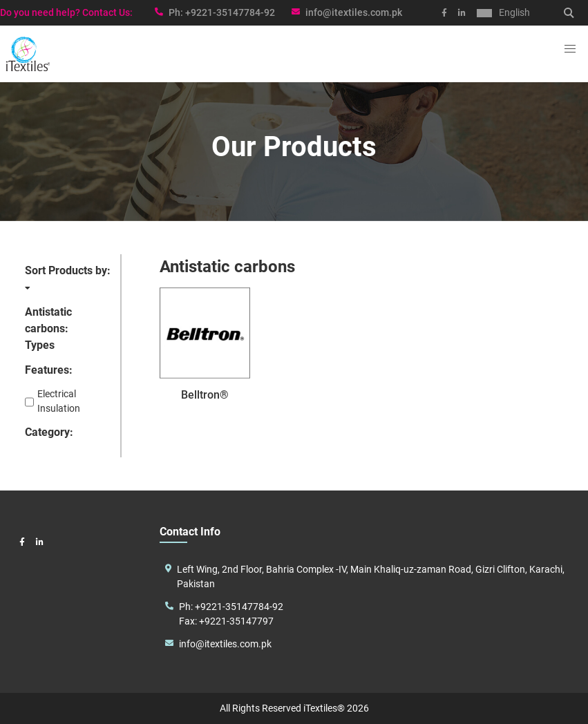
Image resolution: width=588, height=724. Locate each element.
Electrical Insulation (53, 402)
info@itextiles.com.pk (354, 12)
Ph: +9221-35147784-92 (231, 607)
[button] (570, 49)
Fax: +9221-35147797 (226, 621)
